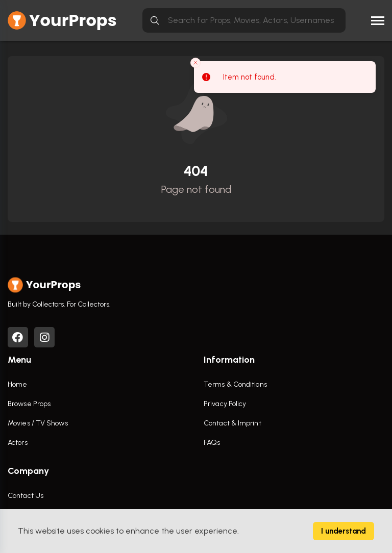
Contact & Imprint (232, 423)
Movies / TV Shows (38, 423)
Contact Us (26, 496)
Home (17, 384)
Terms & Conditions (235, 384)
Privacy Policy (225, 404)
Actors (18, 443)
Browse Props (29, 404)
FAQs (212, 443)
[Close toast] (195, 63)
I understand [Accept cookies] (344, 531)
